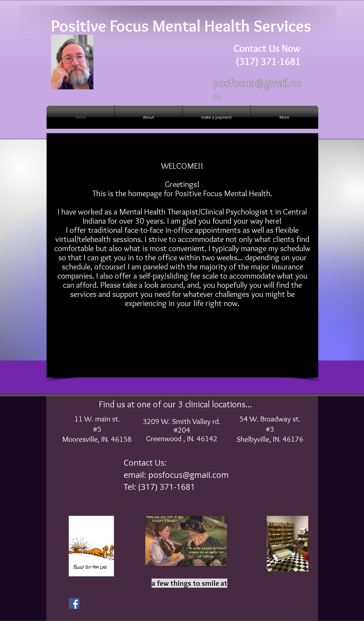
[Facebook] (74, 603)
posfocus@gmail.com (189, 475)
